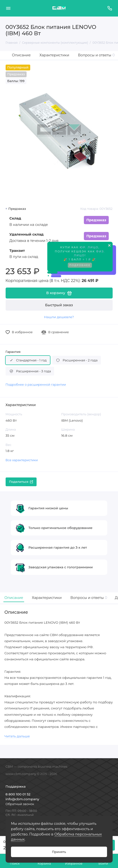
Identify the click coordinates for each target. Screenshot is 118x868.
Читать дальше (17, 736)
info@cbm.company (22, 799)
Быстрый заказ (59, 305)
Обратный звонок (20, 804)
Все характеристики (22, 460)
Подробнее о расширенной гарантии (36, 385)
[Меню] (8, 8)
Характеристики (54, 55)
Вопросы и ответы (96, 55)
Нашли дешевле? (59, 317)
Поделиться (21, 482)
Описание (21, 55)
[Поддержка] (110, 8)
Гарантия (13, 352)
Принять (59, 852)
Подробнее (80, 266)
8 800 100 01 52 (18, 794)
